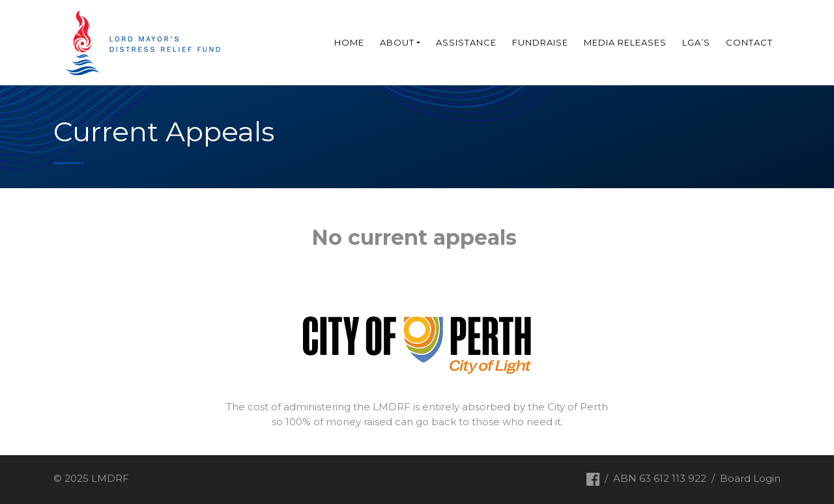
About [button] (397, 42)
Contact (749, 42)
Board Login (750, 478)
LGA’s (696, 42)
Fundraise (540, 42)
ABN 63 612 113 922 (660, 478)
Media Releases (625, 42)
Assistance (466, 42)
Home (349, 42)
